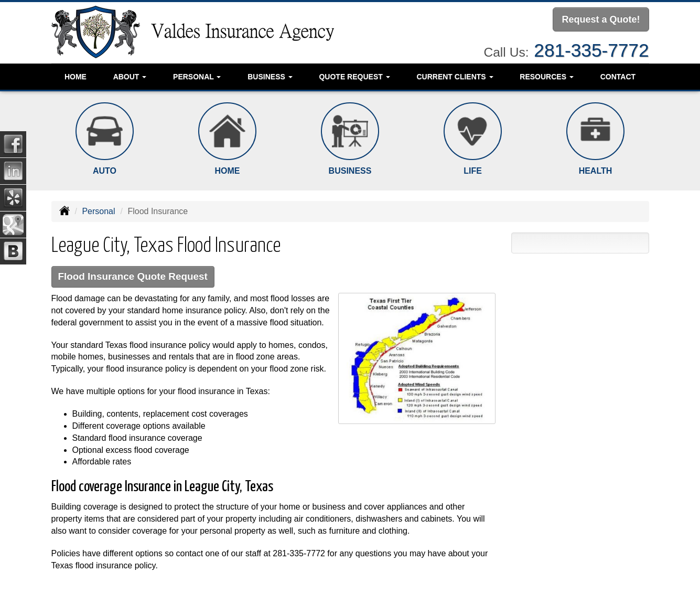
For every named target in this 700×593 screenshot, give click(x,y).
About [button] (130, 76)
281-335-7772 (591, 50)
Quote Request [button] (354, 76)
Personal (98, 211)
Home (76, 76)
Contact (618, 76)
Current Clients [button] (455, 76)
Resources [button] (547, 76)
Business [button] (270, 76)
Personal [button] (197, 76)
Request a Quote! (601, 19)
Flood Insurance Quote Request (134, 277)
